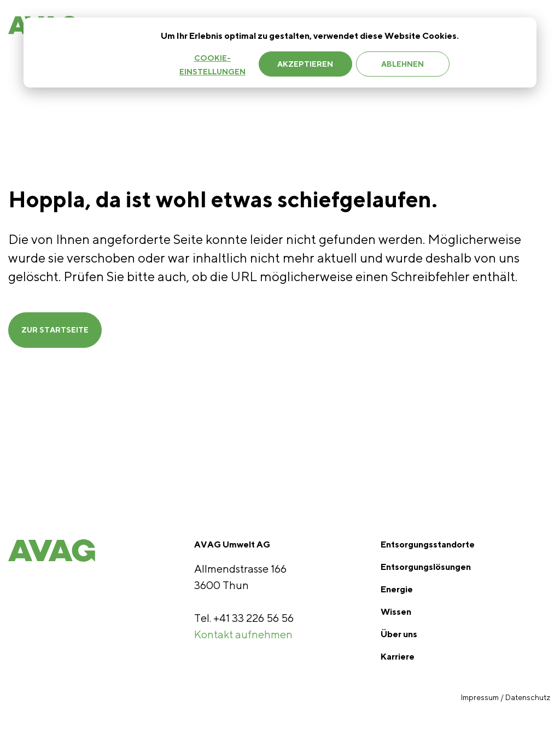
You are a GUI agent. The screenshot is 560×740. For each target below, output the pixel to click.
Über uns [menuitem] (399, 634)
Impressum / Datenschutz (506, 697)
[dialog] (280, 53)
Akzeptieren (305, 64)
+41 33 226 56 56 (253, 618)
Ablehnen (402, 64)
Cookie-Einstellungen (212, 65)
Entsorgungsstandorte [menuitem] (428, 544)
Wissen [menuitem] (396, 612)
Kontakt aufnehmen (243, 634)
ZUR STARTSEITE (55, 330)
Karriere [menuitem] (398, 657)
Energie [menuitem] (397, 589)
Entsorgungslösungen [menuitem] (426, 567)
